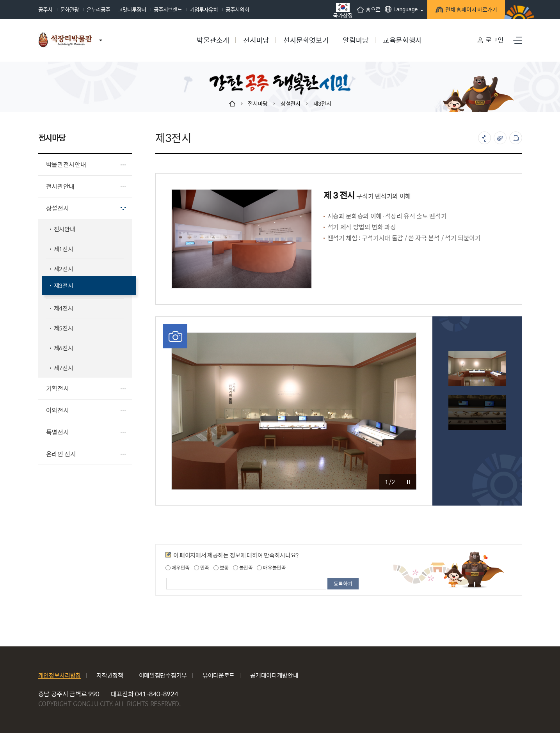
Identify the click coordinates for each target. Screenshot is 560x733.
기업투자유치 (204, 9)
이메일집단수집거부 (163, 675)
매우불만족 (271, 568)
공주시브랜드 (168, 9)
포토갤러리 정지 (409, 482)
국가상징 (340, 10)
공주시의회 (237, 9)
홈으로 (366, 9)
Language (398, 9)
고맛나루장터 (132, 9)
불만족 (243, 568)
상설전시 (291, 103)
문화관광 (69, 9)
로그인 (495, 40)
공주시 (45, 9)
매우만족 (178, 568)
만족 (202, 568)
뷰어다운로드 (219, 675)
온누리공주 (98, 9)
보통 (221, 568)
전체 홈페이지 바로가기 (468, 11)
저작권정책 (110, 675)
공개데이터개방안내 (274, 675)
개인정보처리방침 (60, 675)
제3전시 (322, 103)
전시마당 (258, 103)
